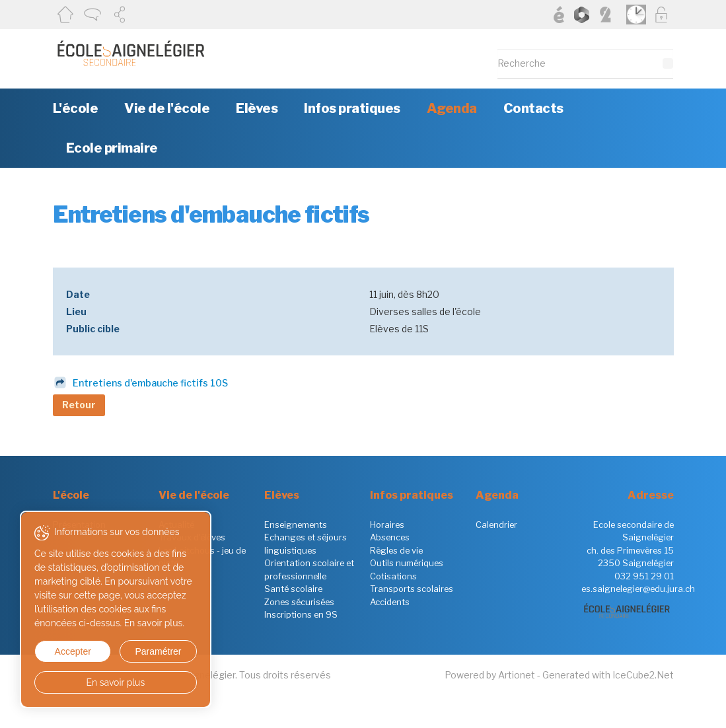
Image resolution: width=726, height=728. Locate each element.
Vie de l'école (167, 108)
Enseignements (296, 525)
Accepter (73, 651)
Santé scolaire (293, 589)
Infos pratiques (352, 108)
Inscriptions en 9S (301, 614)
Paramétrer (158, 651)
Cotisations (393, 576)
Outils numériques (407, 563)
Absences (390, 537)
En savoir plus (116, 682)
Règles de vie (396, 550)
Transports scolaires (412, 589)
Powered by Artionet (490, 675)
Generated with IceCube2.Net (608, 675)
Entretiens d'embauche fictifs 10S (150, 383)
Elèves (257, 108)
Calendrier (496, 525)
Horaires (387, 525)
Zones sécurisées (299, 602)
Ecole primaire (112, 148)
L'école (76, 108)
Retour (79, 405)
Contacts (533, 108)
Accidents (390, 602)
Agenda (452, 108)
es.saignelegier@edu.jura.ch (638, 589)
